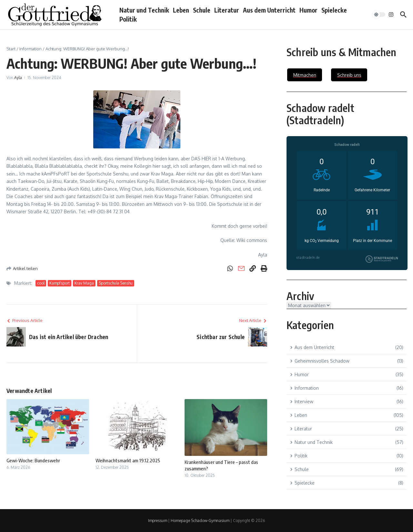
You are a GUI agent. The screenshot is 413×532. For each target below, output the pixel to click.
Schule (202, 10)
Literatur (227, 10)
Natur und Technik (144, 10)
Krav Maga (84, 283)
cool (41, 283)
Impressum (158, 521)
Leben (181, 10)
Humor (308, 10)
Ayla (18, 78)
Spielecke (334, 10)
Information (30, 49)
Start (11, 49)
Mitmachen (305, 75)
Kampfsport (60, 283)
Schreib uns (349, 75)
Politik (128, 19)
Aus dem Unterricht (269, 10)
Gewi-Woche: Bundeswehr (33, 460)
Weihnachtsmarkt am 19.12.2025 (128, 460)
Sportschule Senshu (116, 283)
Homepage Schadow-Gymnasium (200, 521)
